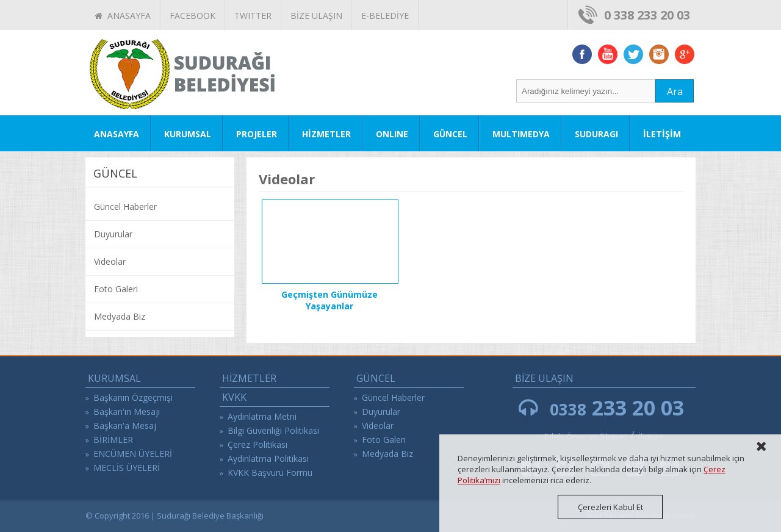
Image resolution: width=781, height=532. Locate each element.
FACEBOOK (193, 16)
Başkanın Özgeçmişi (133, 397)
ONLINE (392, 134)
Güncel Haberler (125, 207)
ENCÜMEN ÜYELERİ (133, 454)
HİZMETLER (326, 134)
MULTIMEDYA (521, 134)
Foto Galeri (116, 289)
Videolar (110, 261)
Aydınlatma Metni (262, 416)
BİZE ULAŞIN (316, 16)
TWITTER (253, 16)
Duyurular (113, 234)
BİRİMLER (113, 440)
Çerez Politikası (257, 444)
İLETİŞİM (662, 134)
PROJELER (257, 134)
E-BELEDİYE (385, 16)
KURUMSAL (188, 134)
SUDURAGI (596, 134)
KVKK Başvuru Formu (270, 473)
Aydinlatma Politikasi (268, 458)
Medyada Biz (120, 316)
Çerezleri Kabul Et (610, 507)
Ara (675, 92)
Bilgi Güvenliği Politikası (273, 430)
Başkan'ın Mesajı (127, 412)
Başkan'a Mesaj (125, 426)
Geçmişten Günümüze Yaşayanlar (329, 300)
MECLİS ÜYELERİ (127, 468)
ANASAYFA (123, 16)
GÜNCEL (450, 134)
